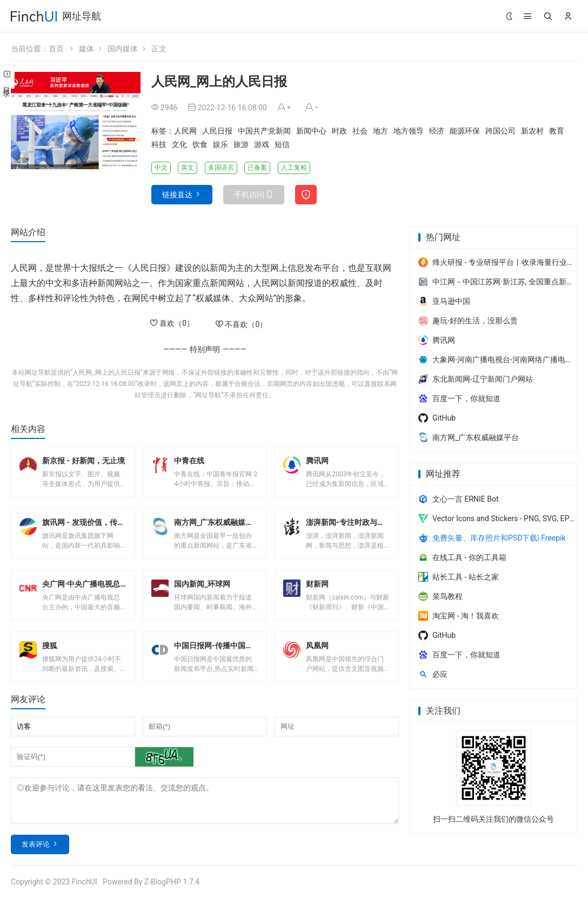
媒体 (86, 49)
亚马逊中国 (444, 301)
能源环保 (465, 131)
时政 (339, 131)
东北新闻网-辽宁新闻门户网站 (476, 379)
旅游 (241, 144)
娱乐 (220, 144)
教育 (557, 131)
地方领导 (409, 131)
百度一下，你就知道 (459, 398)
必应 (433, 674)
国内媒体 (123, 49)
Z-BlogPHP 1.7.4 (172, 888)
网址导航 (82, 16)
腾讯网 (437, 340)
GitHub (437, 418)
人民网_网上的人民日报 (106, 372)
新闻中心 (311, 131)
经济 (437, 131)
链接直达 (177, 195)
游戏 (262, 144)
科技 (159, 144)
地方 (380, 131)
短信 (282, 144)
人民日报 (217, 131)
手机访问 (249, 195)
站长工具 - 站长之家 (459, 577)
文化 (179, 144)
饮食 (200, 144)
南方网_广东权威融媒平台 (469, 437)
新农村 (532, 131)
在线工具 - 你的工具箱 (462, 557)
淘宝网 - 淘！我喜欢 (459, 616)
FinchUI (85, 888)
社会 (360, 131)
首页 (56, 49)
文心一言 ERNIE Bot (459, 499)
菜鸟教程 (440, 596)
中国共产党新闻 (264, 131)
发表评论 (36, 851)
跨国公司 (500, 131)
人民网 (185, 131)
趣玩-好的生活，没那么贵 (468, 321)
